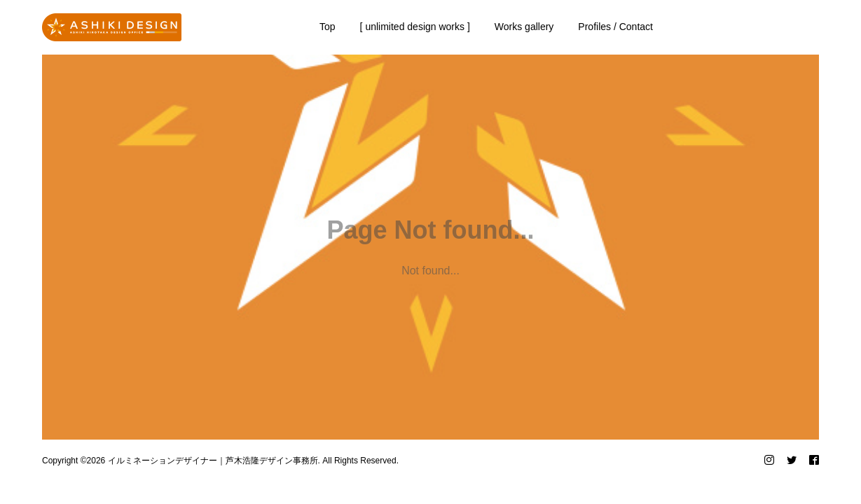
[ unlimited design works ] (415, 27)
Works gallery (524, 27)
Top (328, 27)
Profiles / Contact (615, 27)
